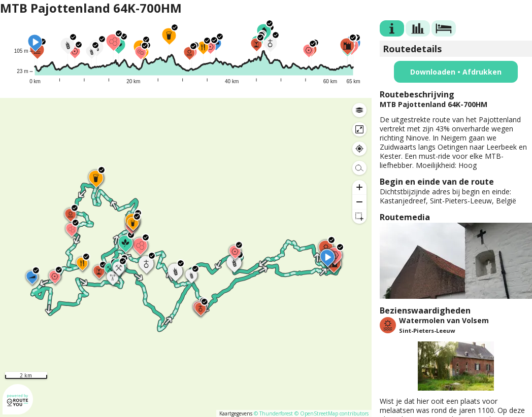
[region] (186, 257)
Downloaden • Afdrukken (456, 72)
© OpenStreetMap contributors (331, 413)
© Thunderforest (273, 413)
